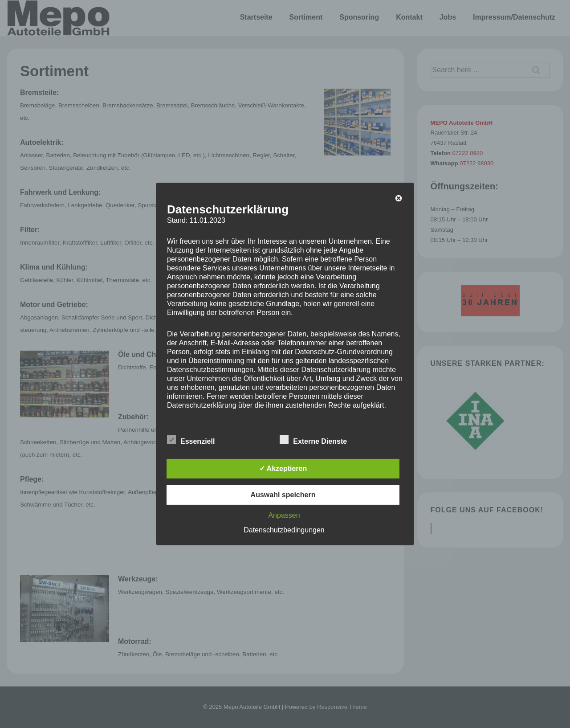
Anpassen (284, 515)
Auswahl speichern (283, 495)
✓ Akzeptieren (283, 468)
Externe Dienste (313, 440)
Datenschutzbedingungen (284, 530)
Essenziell (191, 440)
